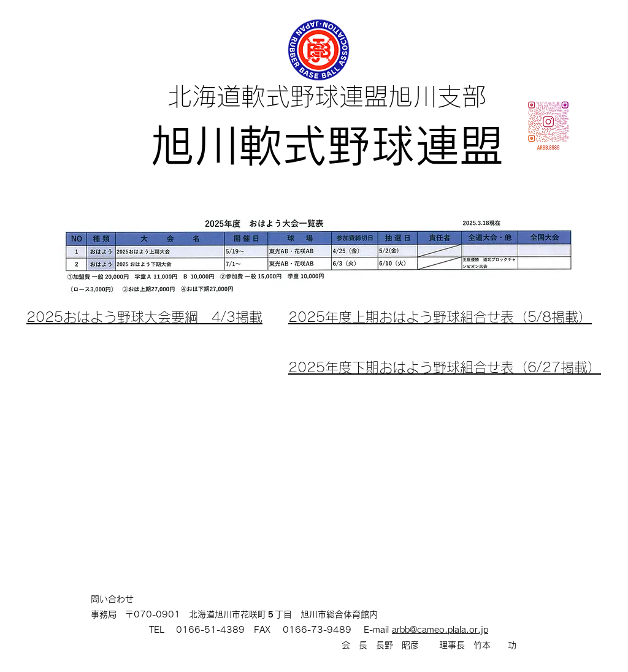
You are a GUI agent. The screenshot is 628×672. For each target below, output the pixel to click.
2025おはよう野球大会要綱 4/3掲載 (144, 317)
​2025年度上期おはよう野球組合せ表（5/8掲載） (440, 317)
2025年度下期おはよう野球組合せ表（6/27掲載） (445, 367)
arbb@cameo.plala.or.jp (440, 630)
